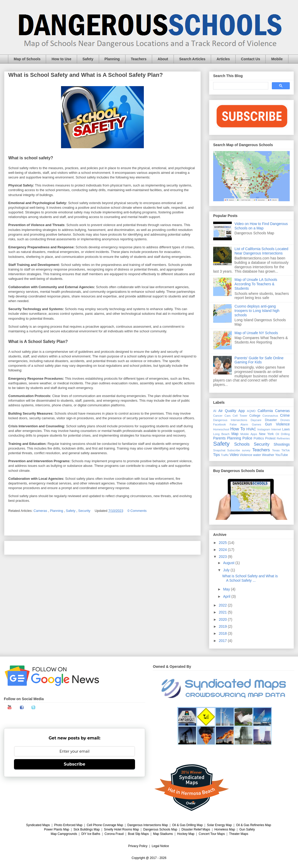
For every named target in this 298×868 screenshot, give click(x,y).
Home (102, 548)
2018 (223, 633)
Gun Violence (277, 424)
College (255, 416)
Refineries (283, 438)
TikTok (286, 450)
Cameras (41, 511)
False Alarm (239, 424)
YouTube (282, 455)
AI (215, 411)
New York (266, 434)
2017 (223, 641)
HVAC (251, 429)
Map (235, 434)
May (227, 589)
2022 (223, 605)
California (265, 411)
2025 (223, 543)
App (241, 411)
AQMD (251, 411)
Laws (286, 429)
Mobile (277, 59)
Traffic (225, 455)
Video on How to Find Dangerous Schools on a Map (261, 226)
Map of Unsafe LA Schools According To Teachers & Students (256, 284)
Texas (276, 450)
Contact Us (251, 59)
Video (234, 455)
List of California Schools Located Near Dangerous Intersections (262, 251)
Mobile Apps (249, 434)
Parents (219, 438)
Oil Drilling (283, 434)
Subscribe (234, 450)
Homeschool (221, 429)
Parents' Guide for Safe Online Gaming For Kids (259, 360)
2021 (223, 612)
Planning (112, 59)
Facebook (219, 424)
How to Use (61, 59)
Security (85, 511)
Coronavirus (270, 416)
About (163, 59)
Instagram (264, 429)
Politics (259, 438)
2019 (223, 626)
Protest (270, 438)
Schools (242, 444)
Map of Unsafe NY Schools (256, 333)
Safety (88, 59)
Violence (246, 455)
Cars (228, 416)
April (227, 596)
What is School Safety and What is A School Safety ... (250, 578)
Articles (223, 59)
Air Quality (227, 411)
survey (246, 450)
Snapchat (219, 450)
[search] (240, 86)
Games (257, 424)
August (229, 563)
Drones (285, 420)
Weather (268, 455)
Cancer (218, 416)
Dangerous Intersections (230, 420)
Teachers (139, 59)
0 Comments (137, 511)
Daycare (256, 420)
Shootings (282, 444)
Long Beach (221, 434)
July (227, 570)
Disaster (271, 420)
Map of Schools (27, 59)
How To (238, 429)
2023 (223, 557)
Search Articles (192, 59)
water (257, 455)
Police (247, 438)
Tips (217, 455)
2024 (223, 550)
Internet (276, 429)
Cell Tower (240, 416)
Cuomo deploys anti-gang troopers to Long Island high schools (257, 311)
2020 (223, 619)
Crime (285, 415)
